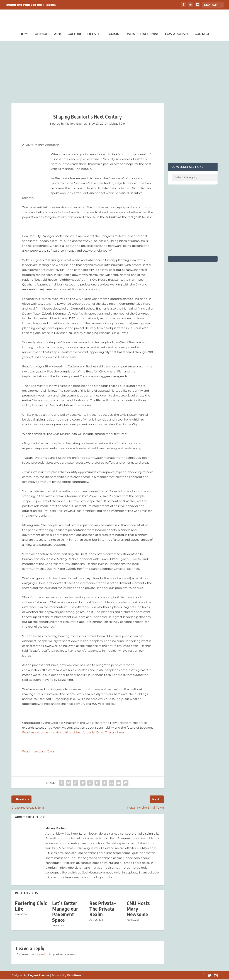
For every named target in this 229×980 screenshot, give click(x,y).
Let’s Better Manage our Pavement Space (65, 912)
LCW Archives (177, 34)
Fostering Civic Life (31, 906)
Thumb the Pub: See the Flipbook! (31, 5)
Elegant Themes (39, 976)
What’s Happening (143, 34)
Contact (202, 34)
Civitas (114, 124)
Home (24, 34)
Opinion (42, 34)
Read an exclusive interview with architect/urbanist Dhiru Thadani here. (73, 733)
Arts (58, 34)
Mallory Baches (76, 124)
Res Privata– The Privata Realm (103, 909)
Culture (75, 34)
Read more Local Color (38, 752)
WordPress (74, 976)
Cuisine (115, 34)
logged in (42, 955)
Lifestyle (95, 34)
